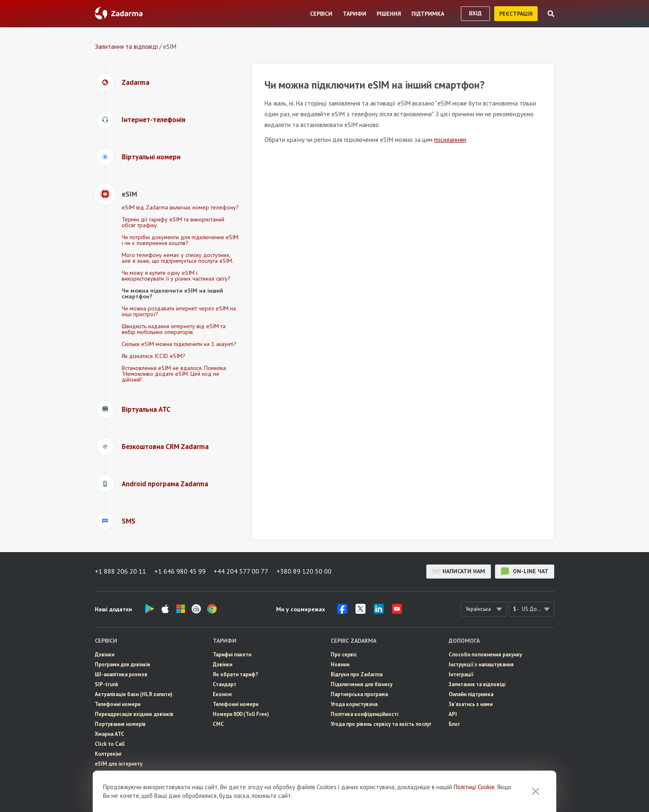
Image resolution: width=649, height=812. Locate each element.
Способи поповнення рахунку (485, 655)
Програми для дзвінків (123, 664)
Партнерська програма (359, 694)
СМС (100, 774)
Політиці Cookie (474, 791)
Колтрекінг (108, 754)
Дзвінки (105, 655)
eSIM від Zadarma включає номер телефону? (180, 207)
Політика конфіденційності (364, 714)
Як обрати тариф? (236, 674)
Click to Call (110, 744)
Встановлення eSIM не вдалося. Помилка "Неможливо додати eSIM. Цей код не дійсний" (174, 374)
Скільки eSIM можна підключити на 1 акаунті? (179, 344)
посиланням (450, 140)
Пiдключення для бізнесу (362, 684)
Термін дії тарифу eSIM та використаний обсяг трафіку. (173, 222)
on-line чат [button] (525, 572)
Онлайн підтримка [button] (471, 694)
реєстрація (516, 14)
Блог (454, 724)
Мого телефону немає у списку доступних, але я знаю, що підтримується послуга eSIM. (178, 258)
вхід (475, 13)
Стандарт (225, 684)
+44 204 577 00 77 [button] (241, 572)
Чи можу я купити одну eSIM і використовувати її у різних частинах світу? (176, 276)
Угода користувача (354, 704)
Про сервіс (344, 655)
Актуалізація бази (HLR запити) (134, 694)
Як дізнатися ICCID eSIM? (154, 356)
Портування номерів (120, 724)
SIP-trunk (107, 684)
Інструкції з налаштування (481, 664)
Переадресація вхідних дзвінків (134, 714)
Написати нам (459, 572)
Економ (222, 694)
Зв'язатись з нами (471, 704)
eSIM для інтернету (119, 764)
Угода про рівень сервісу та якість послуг (381, 724)
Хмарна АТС (109, 734)
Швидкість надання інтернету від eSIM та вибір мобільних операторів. (174, 329)
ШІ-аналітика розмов (121, 674)
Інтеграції (461, 674)
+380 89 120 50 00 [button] (304, 572)
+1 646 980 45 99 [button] (180, 572)
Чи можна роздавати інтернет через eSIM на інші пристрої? (179, 311)
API (453, 714)
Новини (340, 664)
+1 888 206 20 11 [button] (120, 572)
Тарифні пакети (232, 655)
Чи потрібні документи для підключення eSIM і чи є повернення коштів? (180, 240)
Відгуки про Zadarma (357, 674)
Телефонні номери (118, 704)
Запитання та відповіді (126, 47)
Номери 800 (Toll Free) (241, 714)
